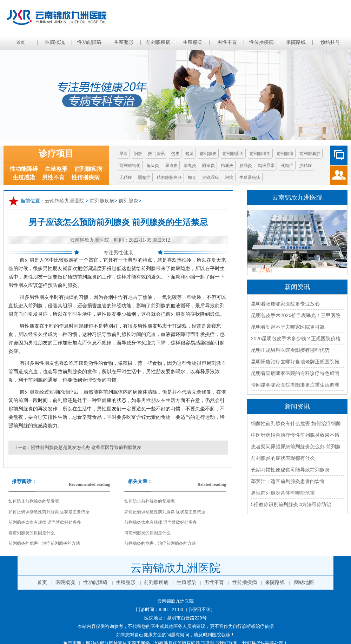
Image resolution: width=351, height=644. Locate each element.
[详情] (266, 270)
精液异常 (266, 166)
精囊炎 (227, 166)
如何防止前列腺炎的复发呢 (34, 501)
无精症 (126, 177)
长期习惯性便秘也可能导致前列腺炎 (290, 470)
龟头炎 (153, 166)
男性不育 (227, 42)
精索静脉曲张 (169, 177)
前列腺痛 (285, 154)
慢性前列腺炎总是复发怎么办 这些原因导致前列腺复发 (86, 447)
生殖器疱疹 (250, 177)
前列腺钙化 (130, 166)
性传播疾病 (261, 42)
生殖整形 (124, 42)
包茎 (190, 154)
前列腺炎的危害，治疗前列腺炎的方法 (44, 543)
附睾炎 (208, 166)
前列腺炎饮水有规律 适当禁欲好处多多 (45, 522)
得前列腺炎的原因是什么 (32, 533)
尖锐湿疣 (211, 177)
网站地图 (304, 582)
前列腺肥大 (233, 154)
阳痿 (138, 154)
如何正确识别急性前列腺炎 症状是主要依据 (49, 512)
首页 (21, 42)
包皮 (175, 154)
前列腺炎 (208, 154)
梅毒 (192, 177)
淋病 (229, 177)
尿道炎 (171, 166)
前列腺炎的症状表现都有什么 (283, 458)
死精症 (287, 166)
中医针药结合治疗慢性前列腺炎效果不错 (295, 435)
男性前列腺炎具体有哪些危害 (283, 493)
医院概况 (55, 42)
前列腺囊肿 (310, 154)
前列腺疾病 (158, 42)
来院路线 (296, 42)
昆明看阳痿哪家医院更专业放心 (285, 304)
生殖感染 (193, 42)
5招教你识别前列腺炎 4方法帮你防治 (291, 504)
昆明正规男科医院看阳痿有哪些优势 (290, 350)
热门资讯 (157, 154)
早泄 (124, 154)
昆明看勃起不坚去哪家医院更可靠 (288, 327)
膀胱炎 (246, 166)
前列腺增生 (260, 154)
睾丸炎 (190, 166)
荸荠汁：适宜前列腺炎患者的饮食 (288, 481)
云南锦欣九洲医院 (65, 201)
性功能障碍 (90, 42)
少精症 (306, 166)
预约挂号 (330, 42)
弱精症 (144, 177)
